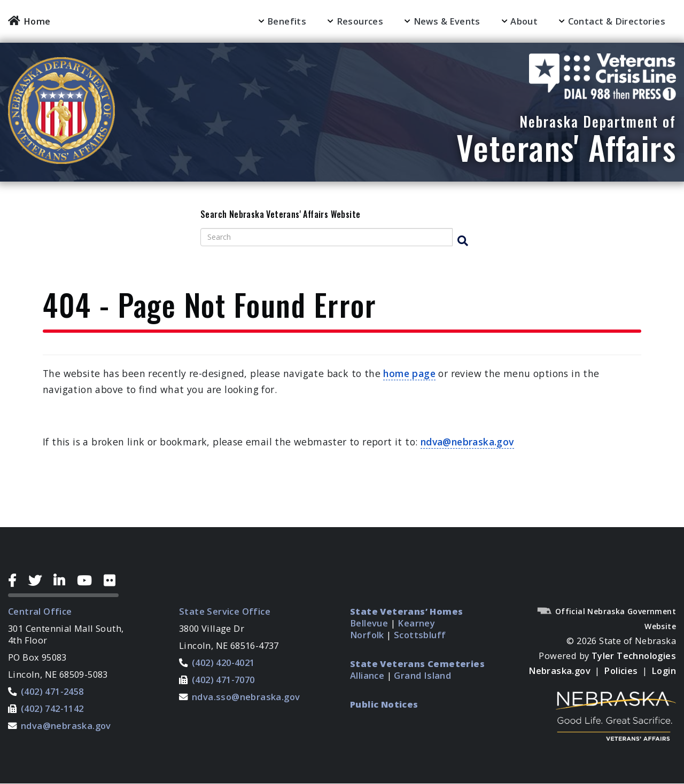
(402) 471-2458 (52, 691)
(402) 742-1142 (52, 708)
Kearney (416, 623)
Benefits (287, 21)
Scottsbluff (420, 635)
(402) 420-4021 (223, 663)
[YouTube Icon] (88, 581)
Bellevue (369, 623)
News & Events (447, 21)
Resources (360, 21)
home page (409, 373)
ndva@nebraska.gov (467, 442)
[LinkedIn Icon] (63, 581)
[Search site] (327, 237)
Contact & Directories (617, 21)
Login (664, 671)
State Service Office (225, 611)
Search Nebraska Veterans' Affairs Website (280, 215)
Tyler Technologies (634, 656)
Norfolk (367, 635)
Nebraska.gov (559, 671)
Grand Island (422, 675)
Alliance (367, 675)
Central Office (40, 611)
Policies (621, 671)
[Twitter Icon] (39, 581)
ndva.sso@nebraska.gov (246, 697)
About (524, 21)
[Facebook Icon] (16, 581)
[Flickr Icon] (111, 581)
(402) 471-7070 (223, 680)
